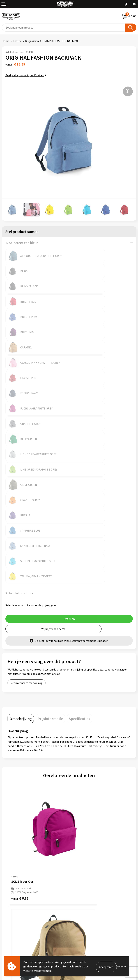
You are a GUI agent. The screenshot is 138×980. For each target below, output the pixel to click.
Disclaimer (77, 900)
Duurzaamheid (80, 845)
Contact (7, 884)
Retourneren (10, 895)
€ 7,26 (81, 700)
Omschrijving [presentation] (21, 551)
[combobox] (63, 28)
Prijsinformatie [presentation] (50, 551)
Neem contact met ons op (27, 515)
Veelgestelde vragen (83, 840)
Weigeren (122, 966)
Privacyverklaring (81, 895)
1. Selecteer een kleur (22, 243)
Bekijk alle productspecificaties (26, 75)
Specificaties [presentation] (79, 551)
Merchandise (79, 856)
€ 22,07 (21, 793)
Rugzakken (32, 41)
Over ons (76, 829)
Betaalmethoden (12, 890)
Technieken (78, 851)
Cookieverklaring (81, 890)
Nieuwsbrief (78, 834)
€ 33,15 (82, 793)
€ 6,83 (20, 700)
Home (6, 41)
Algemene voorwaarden (85, 884)
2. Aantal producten (20, 425)
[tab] (21, 551)
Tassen (17, 41)
